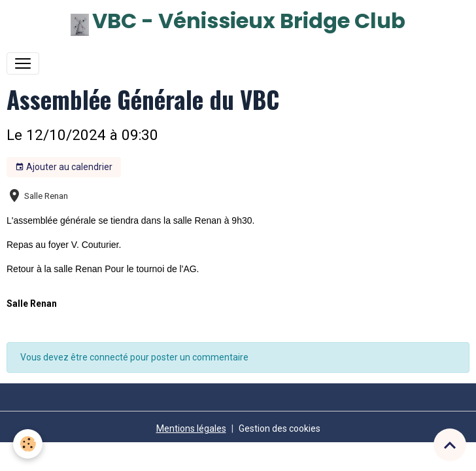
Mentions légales (191, 428)
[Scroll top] (450, 445)
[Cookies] (28, 444)
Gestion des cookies (280, 428)
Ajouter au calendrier (64, 167)
